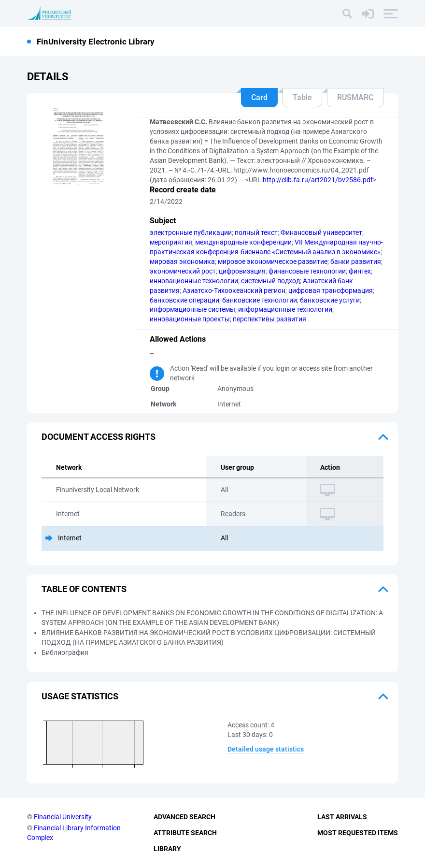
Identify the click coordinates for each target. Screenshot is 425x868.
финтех (360, 271)
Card (259, 97)
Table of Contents (84, 589)
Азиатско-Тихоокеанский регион (234, 290)
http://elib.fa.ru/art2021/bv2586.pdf (318, 180)
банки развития (356, 261)
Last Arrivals (342, 817)
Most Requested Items (358, 833)
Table (302, 97)
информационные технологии (285, 309)
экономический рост (183, 271)
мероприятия (171, 242)
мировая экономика (182, 261)
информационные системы (192, 309)
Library (167, 849)
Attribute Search (185, 833)
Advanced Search (184, 817)
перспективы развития (269, 319)
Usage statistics (80, 696)
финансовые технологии (307, 271)
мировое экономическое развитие (273, 261)
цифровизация (242, 271)
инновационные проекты (190, 319)
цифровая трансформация (331, 290)
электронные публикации (191, 232)
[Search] (347, 14)
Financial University (63, 817)
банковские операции (184, 300)
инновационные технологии (194, 281)
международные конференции (243, 242)
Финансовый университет (321, 232)
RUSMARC (355, 97)
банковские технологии (260, 300)
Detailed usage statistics (266, 749)
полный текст (256, 232)
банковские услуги (330, 300)
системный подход (270, 281)
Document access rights (99, 437)
